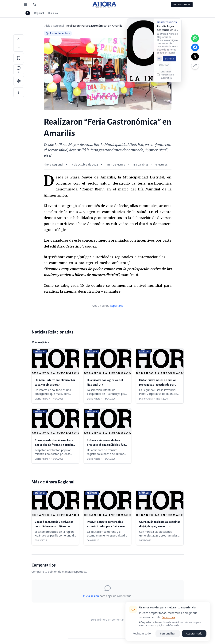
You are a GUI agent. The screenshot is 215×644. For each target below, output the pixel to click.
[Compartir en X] (195, 57)
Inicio (47, 26)
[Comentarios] (19, 69)
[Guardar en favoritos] (19, 58)
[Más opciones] (19, 92)
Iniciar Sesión (182, 4)
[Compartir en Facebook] (195, 47)
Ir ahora (169, 62)
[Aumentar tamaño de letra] (19, 39)
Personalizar (168, 633)
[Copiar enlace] (195, 66)
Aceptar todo (194, 633)
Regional (39, 13)
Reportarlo (117, 306)
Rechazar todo (142, 633)
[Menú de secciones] (25, 5)
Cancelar (164, 68)
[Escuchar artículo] (19, 81)
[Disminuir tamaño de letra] (19, 47)
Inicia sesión (91, 596)
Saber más (168, 617)
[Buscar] (35, 5)
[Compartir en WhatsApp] (195, 38)
